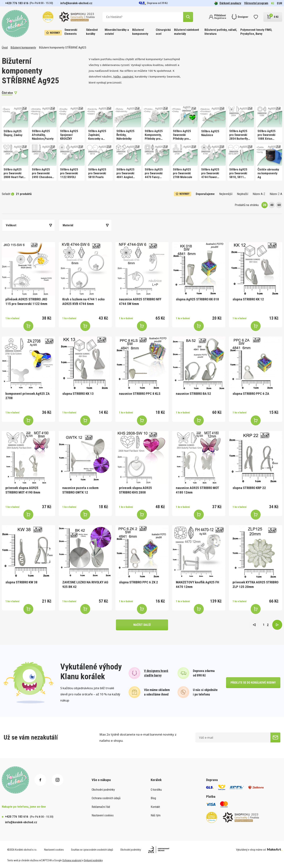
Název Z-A (276, 194)
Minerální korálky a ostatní (117, 32)
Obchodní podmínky (103, 790)
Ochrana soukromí (72, 860)
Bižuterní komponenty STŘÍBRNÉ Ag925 (62, 47)
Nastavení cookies (103, 815)
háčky (117, 76)
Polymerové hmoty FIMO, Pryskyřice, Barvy (256, 32)
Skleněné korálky (92, 32)
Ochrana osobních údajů (106, 798)
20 (265, 205)
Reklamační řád (101, 807)
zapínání (128, 76)
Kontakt (155, 807)
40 (272, 205)
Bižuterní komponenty (140, 32)
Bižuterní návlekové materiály (187, 32)
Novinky (53, 33)
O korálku (156, 790)
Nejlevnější (226, 194)
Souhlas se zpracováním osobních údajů (92, 850)
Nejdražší (243, 194)
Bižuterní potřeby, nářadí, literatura (221, 32)
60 (279, 205)
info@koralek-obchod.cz (76, 3)
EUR (280, 3)
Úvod (5, 47)
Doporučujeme (205, 194)
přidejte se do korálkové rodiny (253, 683)
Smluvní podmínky (93, 860)
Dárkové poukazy (228, 3)
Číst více (7, 93)
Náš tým (156, 815)
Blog (153, 798)
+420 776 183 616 (17, 3)
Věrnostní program (256, 3)
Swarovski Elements (71, 32)
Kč (273, 3)
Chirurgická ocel (163, 32)
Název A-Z (259, 194)
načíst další (142, 625)
